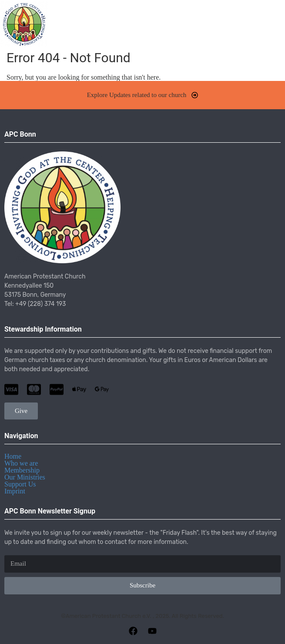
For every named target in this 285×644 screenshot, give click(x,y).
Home (13, 456)
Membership (22, 470)
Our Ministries (25, 477)
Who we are (21, 463)
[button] (273, 24)
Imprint (15, 491)
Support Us (20, 484)
